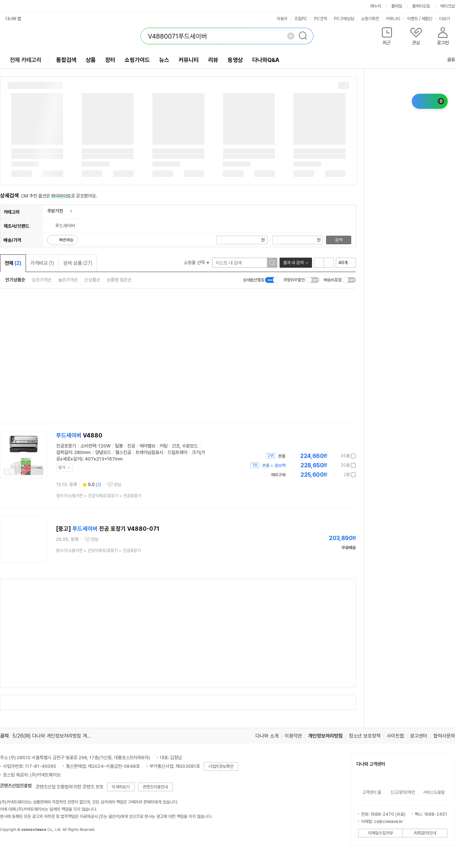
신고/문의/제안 (403, 792)
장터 (110, 60)
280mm (82, 452)
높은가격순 (68, 280)
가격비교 (42, 263)
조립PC (301, 19)
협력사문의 (444, 736)
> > (99, 496)
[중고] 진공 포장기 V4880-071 (108, 529)
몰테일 (397, 6)
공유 (447, 60)
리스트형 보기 (319, 263)
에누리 (376, 6)
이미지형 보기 (329, 263)
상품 (91, 60)
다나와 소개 (267, 736)
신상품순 (92, 280)
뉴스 (164, 60)
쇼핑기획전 (370, 19)
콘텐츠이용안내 (155, 787)
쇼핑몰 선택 (197, 262)
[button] (387, 38)
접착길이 (64, 452)
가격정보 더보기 (331, 456)
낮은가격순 (42, 280)
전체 (13, 263)
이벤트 (412, 19)
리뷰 (213, 60)
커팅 (164, 446)
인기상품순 (15, 280)
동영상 (235, 60)
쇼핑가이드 (137, 60)
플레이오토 (421, 6)
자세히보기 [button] (121, 787)
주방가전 (55, 211)
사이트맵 (395, 736)
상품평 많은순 (119, 280)
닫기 (62, 468)
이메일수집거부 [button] (380, 833)
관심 (117, 485)
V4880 (79, 435)
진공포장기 (66, 446)
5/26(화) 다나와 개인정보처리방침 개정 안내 (57, 736)
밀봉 (119, 446)
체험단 (427, 19)
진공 (131, 446)
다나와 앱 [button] (13, 19)
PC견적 (321, 19)
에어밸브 (147, 446)
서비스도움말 (434, 792)
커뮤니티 (393, 19)
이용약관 (293, 736)
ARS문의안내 (425, 833)
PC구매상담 (344, 19)
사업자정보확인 (221, 766)
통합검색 (66, 60)
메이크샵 (447, 6)
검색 (339, 240)
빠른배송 (66, 240)
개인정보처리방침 (325, 736)
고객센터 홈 (372, 792)
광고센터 (419, 736)
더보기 (447, 19)
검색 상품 (78, 263)
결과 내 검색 (293, 263)
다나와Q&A (266, 60)
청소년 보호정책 (365, 736)
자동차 (282, 19)
